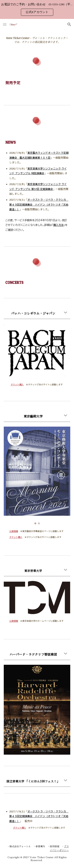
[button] (5, 24)
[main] (37, 40)
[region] (37, 9)
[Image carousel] (37, 475)
